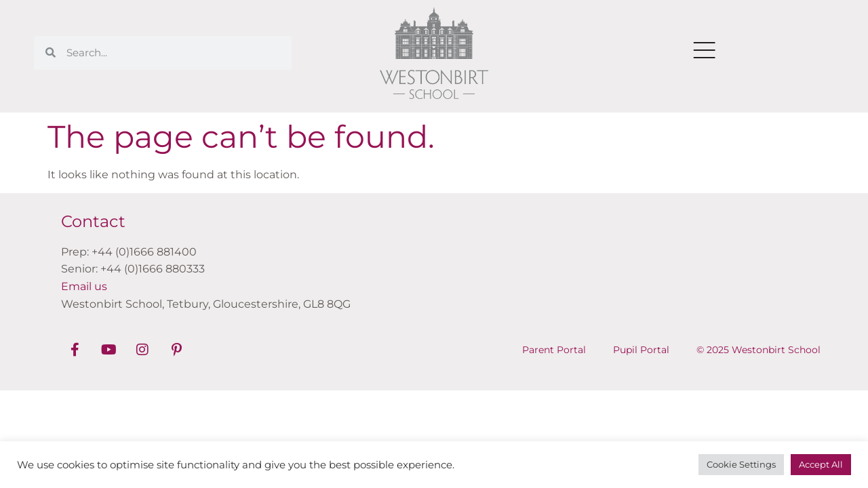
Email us (84, 286)
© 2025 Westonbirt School (758, 350)
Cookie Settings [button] (741, 464)
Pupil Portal (641, 350)
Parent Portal (554, 350)
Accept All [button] (821, 464)
